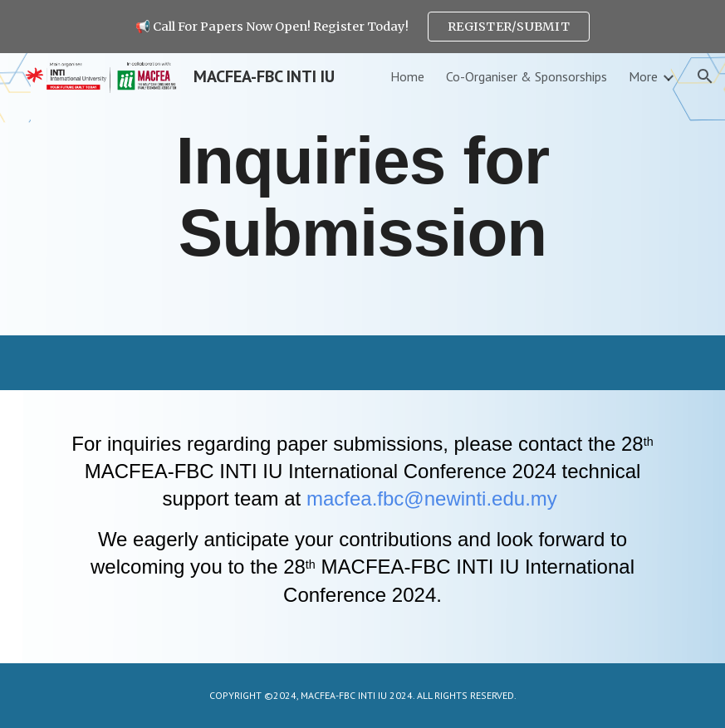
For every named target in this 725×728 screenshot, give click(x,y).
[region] (362, 27)
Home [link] (407, 76)
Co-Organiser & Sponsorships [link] (527, 76)
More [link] (643, 76)
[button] (705, 76)
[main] (363, 194)
